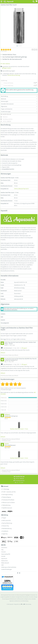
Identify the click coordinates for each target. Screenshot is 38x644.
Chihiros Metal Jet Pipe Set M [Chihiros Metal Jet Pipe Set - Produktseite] (21, 189)
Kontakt (3, 556)
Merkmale (19, 99)
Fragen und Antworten (19, 109)
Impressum (4, 558)
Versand (3, 552)
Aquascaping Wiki (6, 554)
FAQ (2, 550)
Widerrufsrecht (5, 563)
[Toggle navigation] (1, 1)
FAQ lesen (5, 117)
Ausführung (4, 81)
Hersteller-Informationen (19, 104)
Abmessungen (19, 101)
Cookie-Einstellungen (7, 569)
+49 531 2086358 (7, 121)
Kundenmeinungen (19, 112)
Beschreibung (19, 96)
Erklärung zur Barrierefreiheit (9, 567)
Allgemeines (19, 106)
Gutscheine (4, 548)
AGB (2, 565)
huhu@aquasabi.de (8, 119)
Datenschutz (5, 561)
